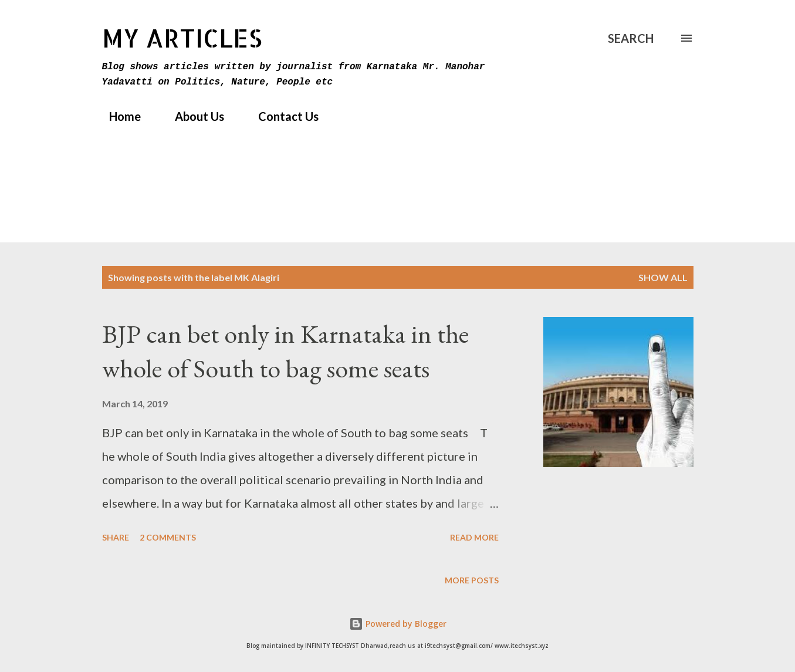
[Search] (631, 38)
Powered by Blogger (398, 624)
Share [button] (116, 537)
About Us (192, 116)
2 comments (168, 537)
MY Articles (182, 38)
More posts (472, 580)
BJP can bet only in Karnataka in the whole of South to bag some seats (285, 351)
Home (118, 116)
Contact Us (281, 116)
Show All (663, 277)
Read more (474, 537)
